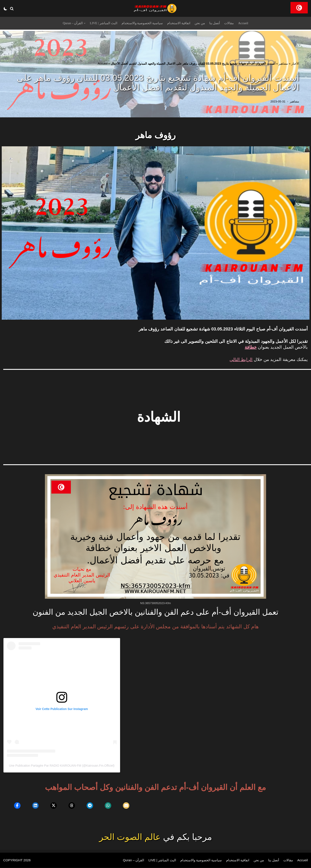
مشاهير (283, 64)
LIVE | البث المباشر (102, 23)
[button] (12, 9)
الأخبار (295, 64)
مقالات (232, 23)
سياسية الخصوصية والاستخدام (142, 23)
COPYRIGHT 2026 (18, 861)
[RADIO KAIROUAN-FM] (155, 8)
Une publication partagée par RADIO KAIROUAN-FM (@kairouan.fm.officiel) (62, 766)
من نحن (201, 23)
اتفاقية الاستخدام (179, 23)
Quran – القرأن (127, 861)
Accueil (246, 23)
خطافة (251, 347)
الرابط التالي (241, 359)
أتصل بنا (217, 23)
